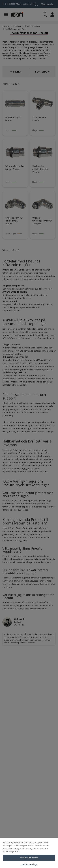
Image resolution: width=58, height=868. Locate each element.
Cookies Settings (29, 864)
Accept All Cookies (29, 858)
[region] (29, 853)
